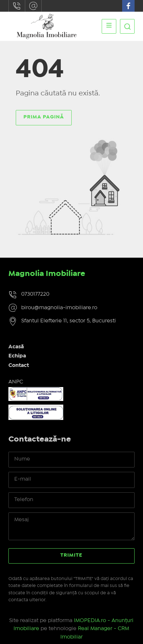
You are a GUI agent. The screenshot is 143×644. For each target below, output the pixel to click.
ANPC (16, 382)
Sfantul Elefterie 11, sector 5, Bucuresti (69, 321)
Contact (19, 365)
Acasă (16, 347)
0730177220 (17, 6)
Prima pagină (44, 117)
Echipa (17, 356)
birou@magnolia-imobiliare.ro (33, 6)
